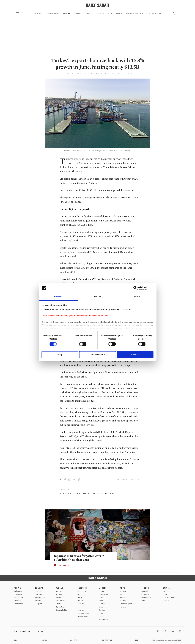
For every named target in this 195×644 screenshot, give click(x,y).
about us (75, 640)
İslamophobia (61, 610)
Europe (59, 594)
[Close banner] (153, 288)
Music (122, 594)
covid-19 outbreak (107, 494)
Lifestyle (104, 588)
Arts (123, 588)
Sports (145, 588)
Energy (78, 13)
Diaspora (38, 604)
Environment (104, 594)
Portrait (123, 601)
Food (101, 601)
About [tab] (137, 297)
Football (145, 591)
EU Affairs (17, 601)
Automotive (53, 13)
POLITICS (18, 588)
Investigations (40, 597)
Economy (67, 13)
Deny (60, 355)
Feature (102, 616)
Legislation (18, 594)
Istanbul (38, 591)
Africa (58, 604)
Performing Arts (126, 604)
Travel (101, 597)
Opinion (167, 588)
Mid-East (59, 591)
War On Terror (19, 597)
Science (102, 607)
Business (39, 13)
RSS (137, 640)
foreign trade (65, 494)
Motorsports (146, 597)
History (102, 613)
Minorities (39, 601)
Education (39, 594)
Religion (102, 610)
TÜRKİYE (39, 588)
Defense (119, 13)
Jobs (16, 640)
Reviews (123, 607)
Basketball (145, 594)
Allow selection (97, 355)
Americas (60, 597)
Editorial (166, 601)
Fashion (102, 604)
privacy (44, 640)
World (60, 588)
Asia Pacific (60, 601)
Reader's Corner (169, 597)
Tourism (100, 13)
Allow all (135, 355)
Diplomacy (18, 591)
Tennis (144, 601)
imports (86, 494)
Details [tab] (98, 297)
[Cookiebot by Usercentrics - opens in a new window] (135, 288)
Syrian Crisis (61, 607)
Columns (166, 591)
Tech (110, 13)
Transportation (135, 13)
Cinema (123, 591)
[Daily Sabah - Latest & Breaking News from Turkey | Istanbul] (97, 5)
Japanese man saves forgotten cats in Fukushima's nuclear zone (80, 558)
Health (101, 591)
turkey (95, 494)
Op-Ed (165, 594)
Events (122, 597)
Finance (89, 13)
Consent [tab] (58, 297)
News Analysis (154, 13)
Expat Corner (104, 619)
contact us (107, 640)
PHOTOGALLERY (64, 565)
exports (77, 494)
